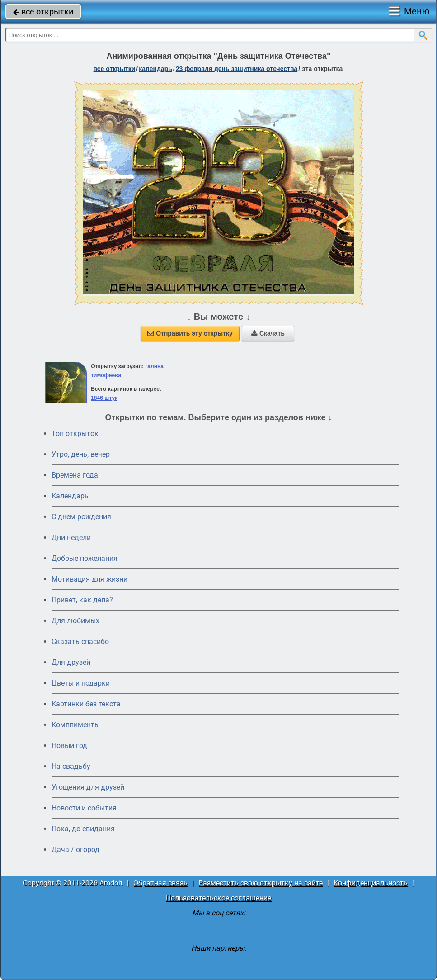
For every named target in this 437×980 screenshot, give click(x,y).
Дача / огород (75, 850)
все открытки (43, 12)
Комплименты (76, 725)
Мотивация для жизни (89, 579)
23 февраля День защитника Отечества (237, 69)
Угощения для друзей (88, 787)
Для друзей (71, 662)
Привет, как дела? (82, 600)
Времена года (75, 475)
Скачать (268, 333)
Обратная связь (160, 883)
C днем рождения (81, 517)
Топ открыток (75, 433)
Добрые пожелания (85, 558)
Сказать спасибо (80, 641)
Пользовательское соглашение (218, 898)
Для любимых (75, 621)
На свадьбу (71, 766)
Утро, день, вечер (81, 454)
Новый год (69, 746)
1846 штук (104, 398)
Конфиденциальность (371, 883)
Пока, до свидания (83, 829)
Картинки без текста (86, 704)
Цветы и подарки (81, 683)
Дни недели (71, 537)
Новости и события (84, 808)
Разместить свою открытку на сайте (261, 883)
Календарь (155, 69)
